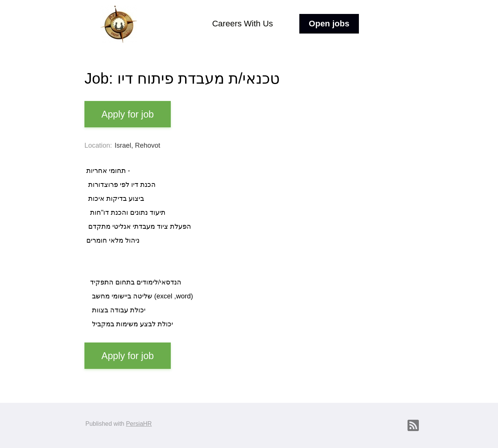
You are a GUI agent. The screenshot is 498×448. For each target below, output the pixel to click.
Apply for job (128, 114)
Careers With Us (243, 24)
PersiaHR (139, 424)
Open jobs (329, 24)
